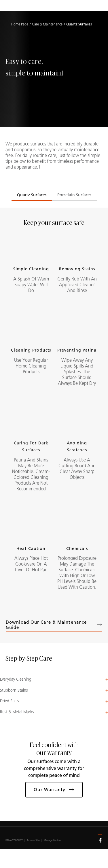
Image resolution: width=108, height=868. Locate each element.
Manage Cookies (52, 840)
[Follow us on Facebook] (100, 840)
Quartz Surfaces (32, 195)
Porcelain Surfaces (74, 195)
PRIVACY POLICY (14, 840)
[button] (54, 680)
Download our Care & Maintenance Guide (54, 625)
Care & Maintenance (47, 24)
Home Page (20, 24)
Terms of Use (33, 840)
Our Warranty (54, 789)
